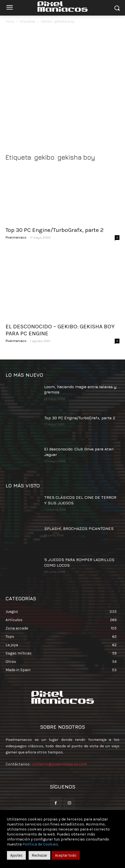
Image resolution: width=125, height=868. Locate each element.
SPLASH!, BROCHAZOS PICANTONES (79, 528)
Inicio (10, 21)
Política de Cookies (40, 844)
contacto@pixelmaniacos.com (59, 764)
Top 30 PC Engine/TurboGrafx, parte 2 (55, 230)
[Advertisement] (62, 90)
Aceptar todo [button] (66, 855)
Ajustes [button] (16, 855)
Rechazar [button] (39, 855)
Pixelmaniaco (16, 237)
